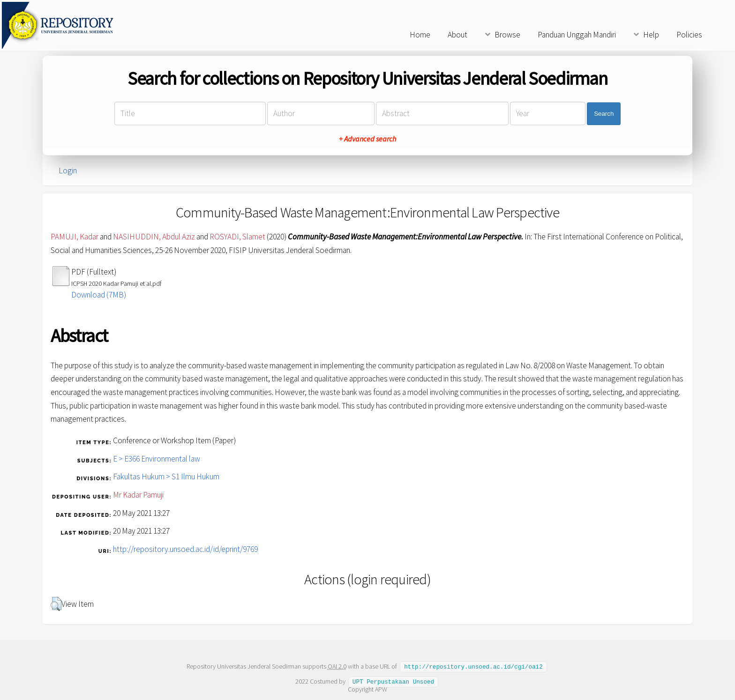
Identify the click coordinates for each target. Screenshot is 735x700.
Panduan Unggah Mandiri (577, 35)
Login (68, 171)
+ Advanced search (367, 139)
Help (651, 35)
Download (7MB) (99, 295)
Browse (507, 35)
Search (604, 114)
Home (420, 35)
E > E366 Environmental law (157, 459)
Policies (689, 35)
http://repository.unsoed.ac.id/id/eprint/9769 (185, 549)
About (457, 35)
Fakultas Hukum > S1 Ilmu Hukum (166, 477)
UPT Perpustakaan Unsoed (393, 681)
